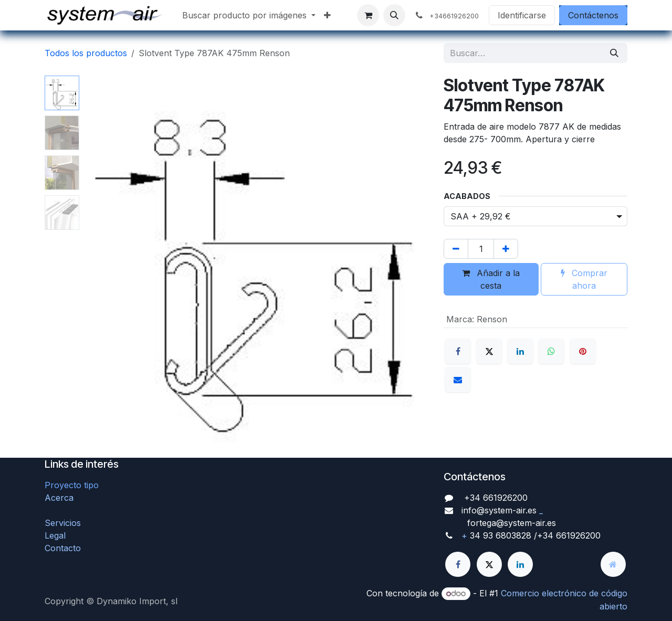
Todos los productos (86, 53)
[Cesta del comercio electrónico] (368, 15)
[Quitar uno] (456, 249)
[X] (489, 351)
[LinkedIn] (520, 351)
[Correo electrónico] (458, 380)
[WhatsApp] (551, 351)
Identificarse (522, 15)
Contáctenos (593, 15)
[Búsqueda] (614, 53)
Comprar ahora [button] (584, 279)
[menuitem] (249, 15)
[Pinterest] (583, 351)
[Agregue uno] (506, 249)
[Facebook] (458, 351)
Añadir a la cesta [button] (491, 279)
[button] (394, 15)
